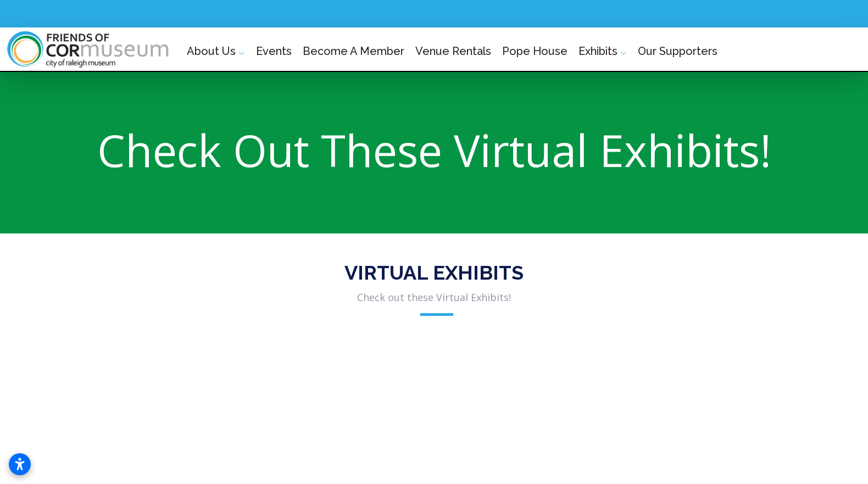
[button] (97, 387)
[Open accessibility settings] (20, 464)
